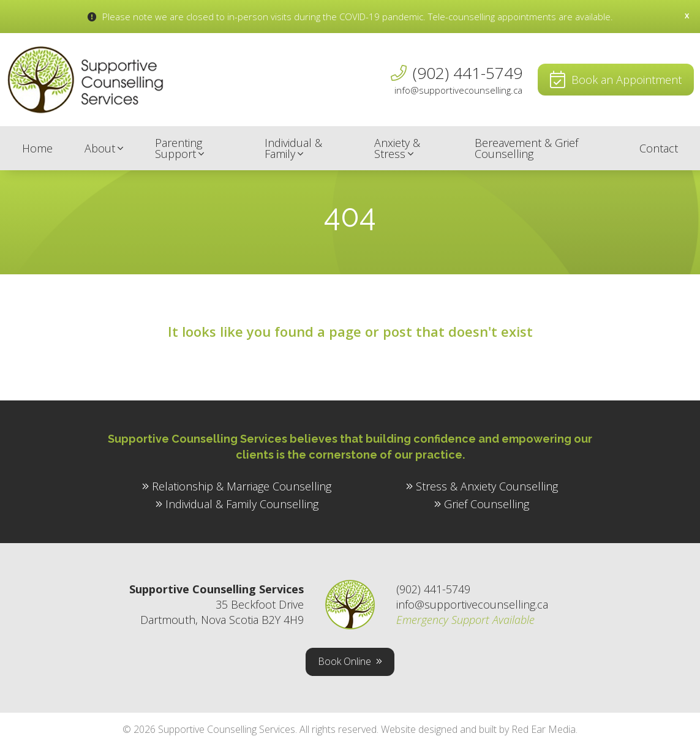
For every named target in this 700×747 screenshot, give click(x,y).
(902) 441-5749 (468, 73)
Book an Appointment (627, 80)
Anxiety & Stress (397, 148)
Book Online (344, 661)
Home (37, 148)
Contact (659, 148)
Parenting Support (179, 148)
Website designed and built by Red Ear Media (478, 729)
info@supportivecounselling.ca (458, 90)
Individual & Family (293, 148)
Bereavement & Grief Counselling (526, 148)
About (100, 148)
